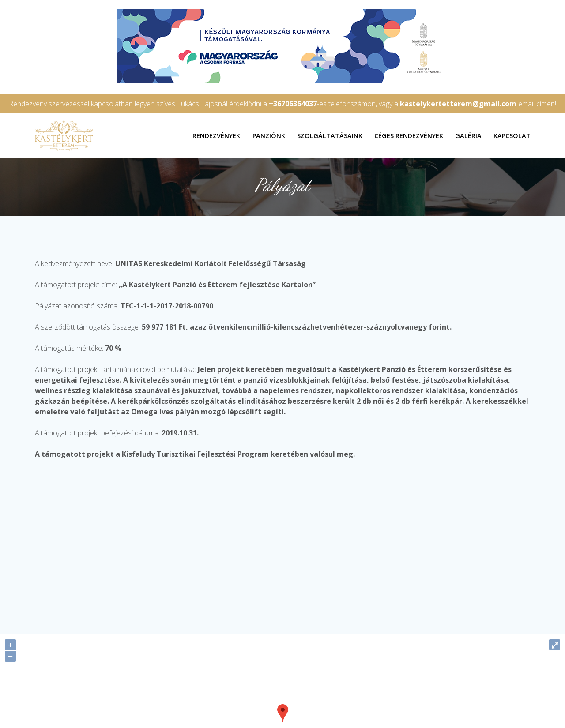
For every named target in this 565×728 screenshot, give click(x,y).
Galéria (468, 136)
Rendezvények (216, 136)
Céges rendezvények (409, 136)
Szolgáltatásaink (330, 136)
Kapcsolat (512, 136)
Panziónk (269, 136)
